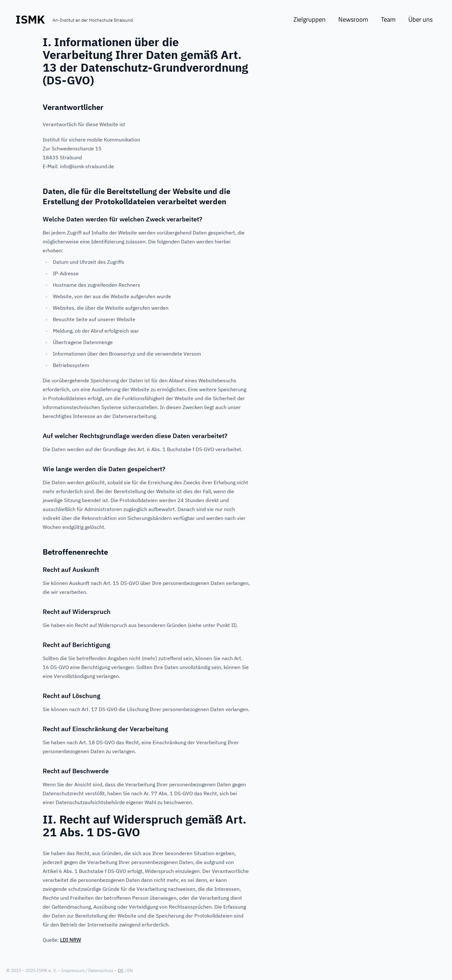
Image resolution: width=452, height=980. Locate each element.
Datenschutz (101, 970)
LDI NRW (71, 940)
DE (121, 970)
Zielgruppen (309, 19)
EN (130, 970)
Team (388, 19)
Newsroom (353, 19)
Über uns (420, 19)
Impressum (73, 970)
